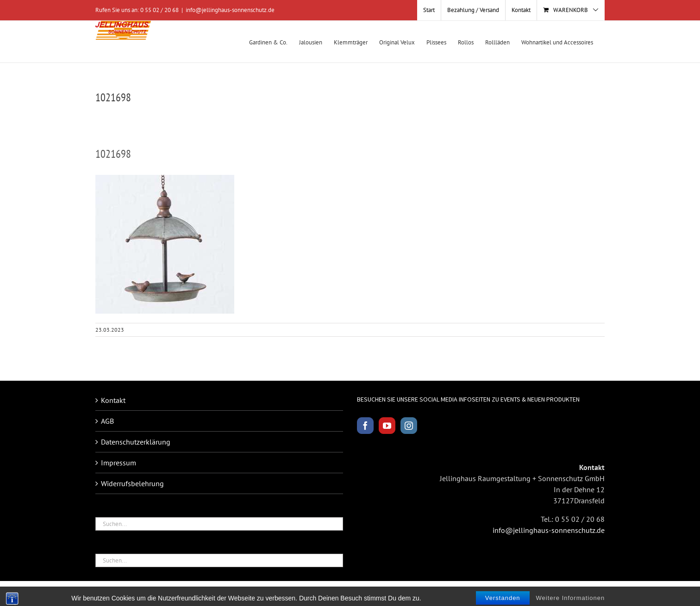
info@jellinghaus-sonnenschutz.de (230, 10)
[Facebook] (365, 426)
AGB (107, 421)
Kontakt (113, 400)
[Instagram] (409, 426)
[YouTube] (387, 426)
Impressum (119, 463)
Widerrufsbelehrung (132, 483)
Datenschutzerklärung (136, 442)
